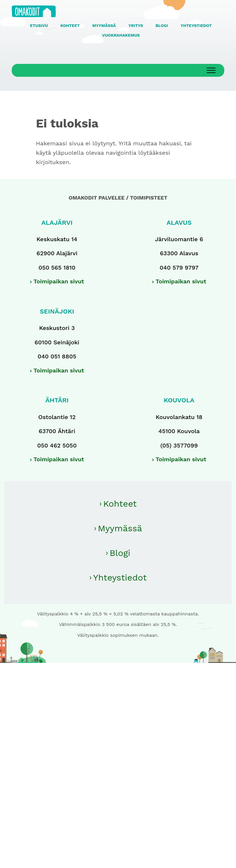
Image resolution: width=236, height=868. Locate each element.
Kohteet (120, 504)
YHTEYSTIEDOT (196, 25)
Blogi (120, 553)
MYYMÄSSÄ (104, 25)
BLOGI (162, 25)
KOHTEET (70, 25)
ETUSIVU (39, 25)
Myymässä (120, 528)
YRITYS (136, 25)
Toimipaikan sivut (59, 281)
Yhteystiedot (120, 577)
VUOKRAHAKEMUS (121, 35)
